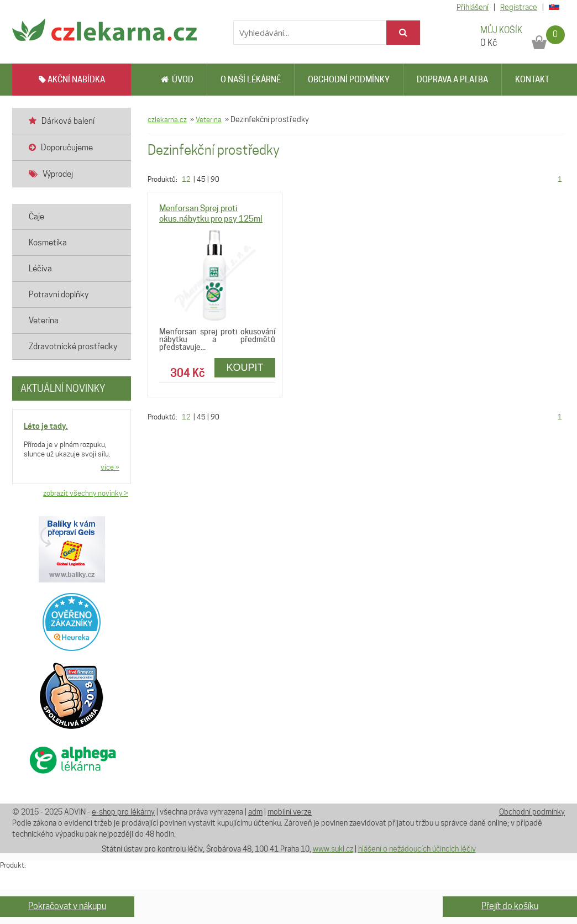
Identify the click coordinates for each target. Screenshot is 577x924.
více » (110, 467)
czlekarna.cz (167, 119)
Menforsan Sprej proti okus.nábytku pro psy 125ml (211, 214)
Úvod (177, 80)
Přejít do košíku (510, 906)
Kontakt (532, 80)
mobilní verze (290, 812)
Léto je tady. (46, 426)
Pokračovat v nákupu (67, 906)
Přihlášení (473, 7)
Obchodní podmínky (349, 80)
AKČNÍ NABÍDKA (72, 80)
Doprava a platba (452, 80)
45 (201, 179)
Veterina (209, 119)
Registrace (519, 7)
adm (255, 812)
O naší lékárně (251, 80)
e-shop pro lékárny (123, 812)
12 (186, 179)
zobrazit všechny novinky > (86, 493)
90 (215, 179)
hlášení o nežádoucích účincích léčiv (417, 849)
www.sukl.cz (333, 849)
